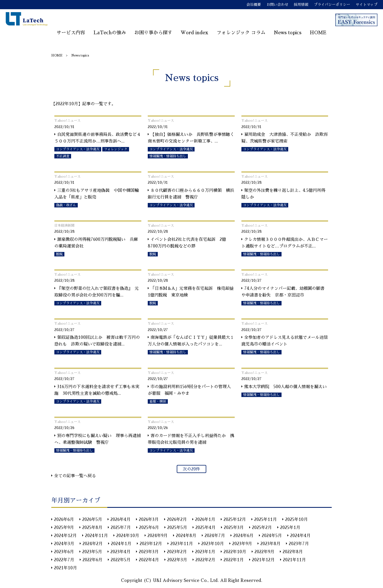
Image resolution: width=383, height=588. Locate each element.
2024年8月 (186, 536)
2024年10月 (128, 536)
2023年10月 (213, 544)
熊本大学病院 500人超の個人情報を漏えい (285, 387)
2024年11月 (96, 536)
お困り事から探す (153, 33)
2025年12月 (235, 519)
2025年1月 (290, 527)
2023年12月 (151, 544)
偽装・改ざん (66, 205)
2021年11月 (294, 560)
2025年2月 (262, 527)
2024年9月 (157, 536)
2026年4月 (120, 519)
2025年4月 (205, 527)
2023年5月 (92, 552)
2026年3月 (149, 519)
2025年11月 (266, 519)
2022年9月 (264, 552)
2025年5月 (177, 527)
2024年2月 (93, 544)
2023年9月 (242, 544)
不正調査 (63, 156)
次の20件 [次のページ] (192, 469)
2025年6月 (149, 527)
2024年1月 (121, 544)
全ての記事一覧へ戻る (75, 476)
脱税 (59, 254)
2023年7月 (299, 544)
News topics (288, 33)
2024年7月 (215, 536)
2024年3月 (64, 544)
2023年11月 (182, 544)
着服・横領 (158, 401)
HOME (318, 33)
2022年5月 (121, 560)
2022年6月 (92, 560)
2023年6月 (64, 552)
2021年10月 (66, 568)
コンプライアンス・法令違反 (78, 149)
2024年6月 (243, 536)
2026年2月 (177, 519)
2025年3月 (234, 527)
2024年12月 (65, 536)
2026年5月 (92, 519)
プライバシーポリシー (332, 5)
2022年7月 (64, 560)
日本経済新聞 (64, 226)
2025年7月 (121, 527)
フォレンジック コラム (241, 33)
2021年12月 (263, 560)
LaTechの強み (110, 33)
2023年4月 (120, 552)
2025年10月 (296, 519)
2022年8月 (293, 552)
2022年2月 (205, 560)
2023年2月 (177, 552)
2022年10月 (235, 552)
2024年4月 (300, 536)
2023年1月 (205, 552)
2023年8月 (270, 544)
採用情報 (301, 5)
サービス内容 (71, 33)
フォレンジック (116, 149)
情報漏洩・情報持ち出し (168, 156)
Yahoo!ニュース (67, 121)
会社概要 (254, 5)
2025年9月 (64, 527)
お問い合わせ (277, 5)
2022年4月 (149, 560)
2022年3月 (177, 560)
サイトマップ (367, 5)
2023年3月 (149, 552)
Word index (194, 33)
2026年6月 (64, 519)
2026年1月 (205, 519)
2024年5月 (272, 536)
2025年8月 (92, 527)
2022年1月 (234, 560)
